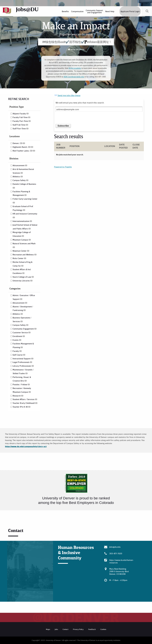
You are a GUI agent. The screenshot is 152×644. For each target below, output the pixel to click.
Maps (48, 629)
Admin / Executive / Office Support (24, 297)
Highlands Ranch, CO (23, 147)
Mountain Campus (22, 240)
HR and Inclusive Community (25, 215)
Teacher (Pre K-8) (22, 407)
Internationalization (22, 221)
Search (147, 11)
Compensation (77, 11)
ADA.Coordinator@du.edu (74, 77)
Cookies (103, 629)
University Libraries (23, 281)
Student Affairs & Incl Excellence (22, 271)
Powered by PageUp (63, 167)
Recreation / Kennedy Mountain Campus (22, 390)
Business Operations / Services (22, 319)
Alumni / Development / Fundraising (23, 308)
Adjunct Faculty (21, 114)
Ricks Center (19, 258)
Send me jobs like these (69, 95)
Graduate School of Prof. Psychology (23, 208)
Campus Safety (21, 180)
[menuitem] (65, 11)
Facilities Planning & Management (21, 193)
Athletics (18, 176)
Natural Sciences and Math (24, 245)
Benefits (65, 11)
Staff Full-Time (20, 125)
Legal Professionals (22, 362)
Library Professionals (23, 366)
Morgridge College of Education (22, 234)
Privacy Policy (78, 629)
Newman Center (21, 251)
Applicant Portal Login (130, 11)
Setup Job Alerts (77, 49)
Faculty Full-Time (21, 117)
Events (17, 340)
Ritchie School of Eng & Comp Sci (23, 264)
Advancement (20, 165)
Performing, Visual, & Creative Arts (22, 379)
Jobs (56, 629)
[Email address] (99, 109)
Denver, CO (19, 143)
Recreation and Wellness (25, 255)
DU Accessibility (75, 68)
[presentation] (75, 119)
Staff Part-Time (21, 128)
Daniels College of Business (24, 186)
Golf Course (19, 355)
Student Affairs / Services (25, 399)
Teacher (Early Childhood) (25, 403)
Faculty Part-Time (22, 121)
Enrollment (19, 336)
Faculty (17, 351)
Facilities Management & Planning (23, 345)
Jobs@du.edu (115, 547)
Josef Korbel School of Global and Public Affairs (25, 227)
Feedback (92, 629)
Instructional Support (23, 359)
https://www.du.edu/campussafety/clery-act (26, 446)
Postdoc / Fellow (21, 384)
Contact (65, 629)
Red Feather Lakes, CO (24, 151)
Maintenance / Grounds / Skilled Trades (23, 371)
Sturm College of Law (23, 277)
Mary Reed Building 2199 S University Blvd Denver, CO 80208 (119, 571)
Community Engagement (25, 329)
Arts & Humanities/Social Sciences (23, 171)
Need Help (109, 11)
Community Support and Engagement (94, 11)
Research (18, 396)
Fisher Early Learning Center (25, 201)
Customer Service (22, 332)
